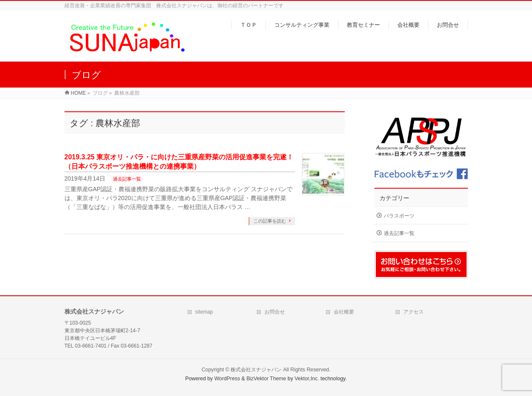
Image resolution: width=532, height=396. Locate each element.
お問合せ (275, 312)
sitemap (204, 312)
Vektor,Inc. (307, 379)
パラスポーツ (399, 216)
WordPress (227, 379)
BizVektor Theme (266, 379)
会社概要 (344, 312)
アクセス (414, 312)
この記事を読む (270, 221)
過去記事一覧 (127, 179)
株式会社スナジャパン (256, 370)
